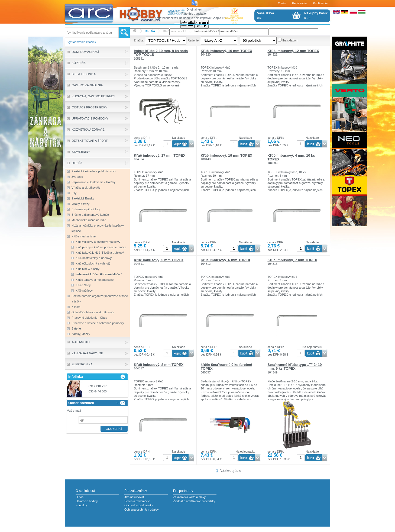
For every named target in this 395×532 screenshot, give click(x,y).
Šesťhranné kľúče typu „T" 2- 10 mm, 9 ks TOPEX (294, 367)
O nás (282, 3)
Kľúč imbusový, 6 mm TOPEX (226, 260)
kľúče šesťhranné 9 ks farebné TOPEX (226, 367)
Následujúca (230, 470)
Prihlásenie (320, 3)
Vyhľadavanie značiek (82, 42)
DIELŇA (150, 31)
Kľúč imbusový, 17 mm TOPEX (160, 155)
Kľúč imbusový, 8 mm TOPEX (159, 365)
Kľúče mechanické (175, 31)
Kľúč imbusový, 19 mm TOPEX (226, 155)
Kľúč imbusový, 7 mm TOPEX (292, 260)
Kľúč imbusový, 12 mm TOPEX (293, 51)
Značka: (139, 40)
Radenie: (194, 40)
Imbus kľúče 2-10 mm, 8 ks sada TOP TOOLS (161, 53)
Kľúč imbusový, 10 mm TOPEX (226, 51)
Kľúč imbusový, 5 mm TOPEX (159, 260)
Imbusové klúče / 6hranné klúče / (216, 31)
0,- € (316, 15)
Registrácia (299, 3)
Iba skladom (290, 40)
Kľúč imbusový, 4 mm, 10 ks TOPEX (291, 157)
